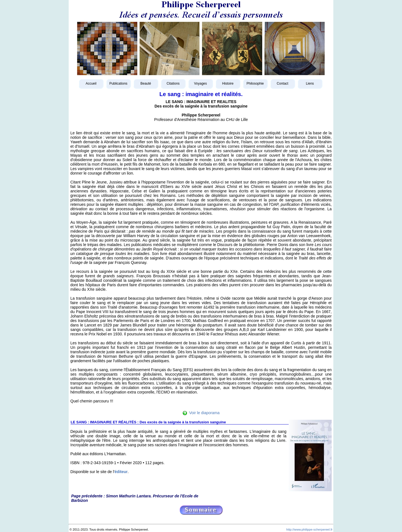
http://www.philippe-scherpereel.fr (309, 529)
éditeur (121, 472)
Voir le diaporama (204, 413)
